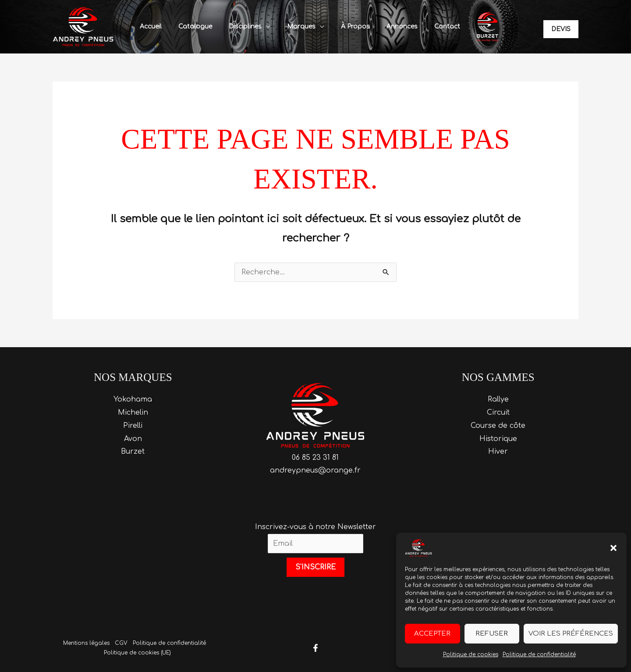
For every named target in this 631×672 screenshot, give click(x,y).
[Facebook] (315, 648)
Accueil (163, 27)
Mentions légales (86, 643)
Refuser (492, 634)
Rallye (498, 399)
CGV (121, 643)
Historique (498, 439)
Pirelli (133, 426)
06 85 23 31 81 (315, 458)
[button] (613, 548)
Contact (433, 27)
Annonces (392, 27)
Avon (133, 439)
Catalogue (203, 27)
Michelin (133, 412)
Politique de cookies (471, 654)
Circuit (498, 412)
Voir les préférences (571, 634)
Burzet (133, 452)
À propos (350, 27)
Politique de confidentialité (539, 654)
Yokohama (133, 399)
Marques (300, 27)
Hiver (498, 452)
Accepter (432, 634)
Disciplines (248, 27)
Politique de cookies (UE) (137, 653)
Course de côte (498, 426)
